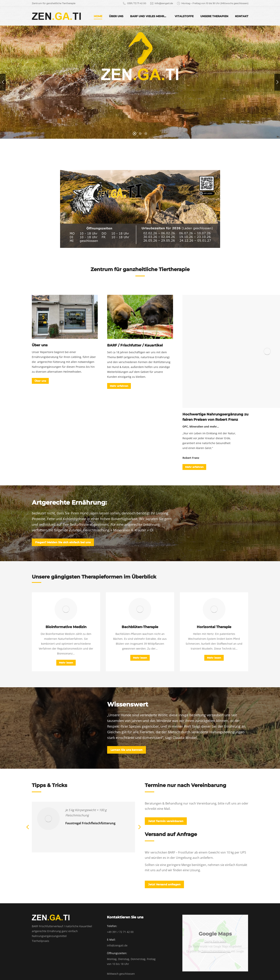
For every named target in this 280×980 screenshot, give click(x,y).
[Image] (65, 317)
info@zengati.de (161, 3)
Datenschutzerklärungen (216, 951)
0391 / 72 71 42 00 (134, 3)
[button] (28, 827)
